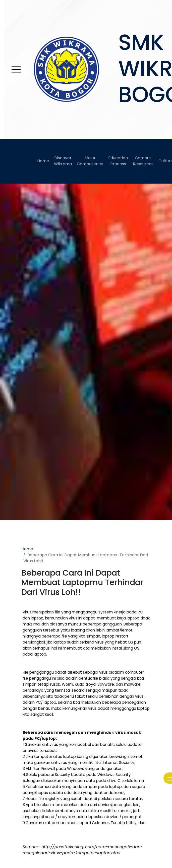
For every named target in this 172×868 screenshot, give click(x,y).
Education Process (118, 161)
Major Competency (90, 161)
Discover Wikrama (63, 161)
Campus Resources (143, 161)
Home (43, 161)
